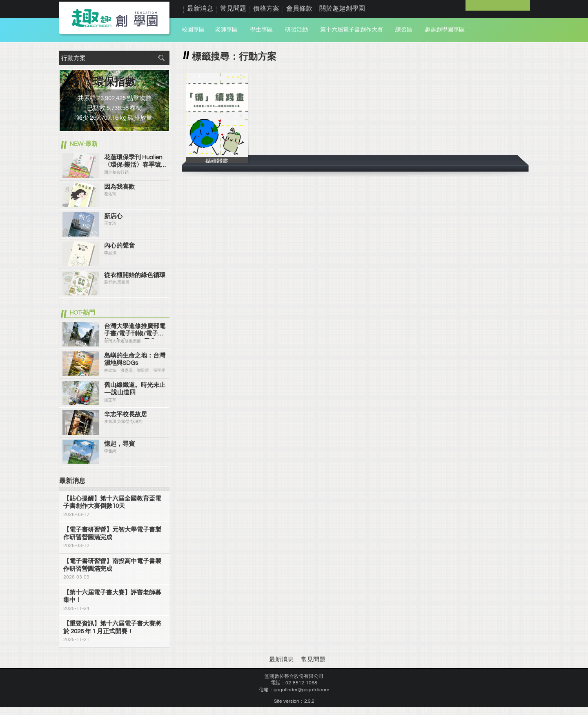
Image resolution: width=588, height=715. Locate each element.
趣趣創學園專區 (445, 30)
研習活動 (296, 30)
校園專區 (193, 30)
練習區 (404, 30)
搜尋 (161, 58)
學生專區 (261, 30)
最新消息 (200, 9)
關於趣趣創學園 (342, 9)
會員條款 (299, 9)
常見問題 (233, 9)
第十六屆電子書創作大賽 (352, 30)
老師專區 (226, 30)
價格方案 (266, 9)
